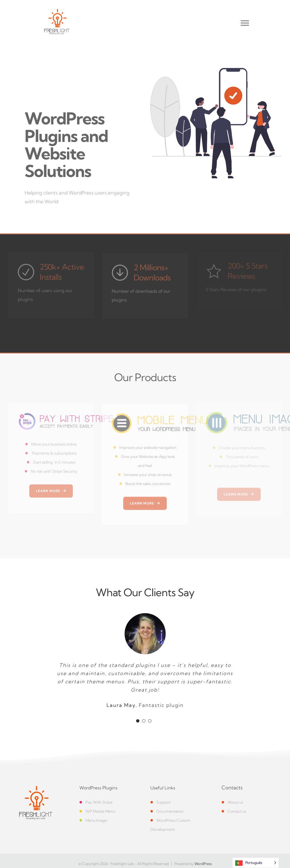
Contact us (234, 811)
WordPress (203, 864)
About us (232, 802)
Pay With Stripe (96, 802)
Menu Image (96, 820)
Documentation (170, 811)
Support (160, 802)
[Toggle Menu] (245, 23)
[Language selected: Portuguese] (256, 863)
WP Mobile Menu (100, 811)
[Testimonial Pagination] (138, 721)
